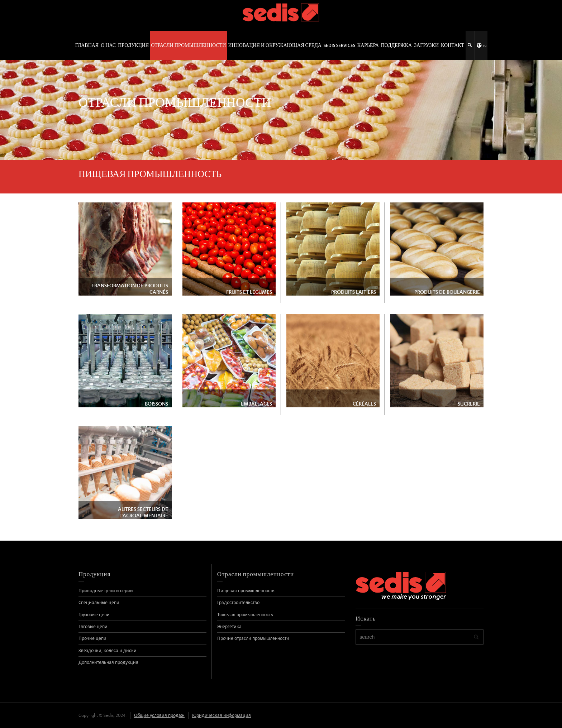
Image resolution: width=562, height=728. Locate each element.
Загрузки (426, 45)
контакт (453, 45)
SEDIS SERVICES (339, 45)
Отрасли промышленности (188, 45)
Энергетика (229, 626)
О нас (108, 45)
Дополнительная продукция (108, 662)
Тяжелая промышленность (245, 615)
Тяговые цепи (93, 626)
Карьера (368, 45)
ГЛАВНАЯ (87, 45)
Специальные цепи (99, 602)
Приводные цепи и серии (106, 591)
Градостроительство (238, 602)
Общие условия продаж (159, 715)
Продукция (133, 45)
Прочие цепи (92, 638)
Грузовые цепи (94, 615)
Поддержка (396, 45)
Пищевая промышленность (246, 591)
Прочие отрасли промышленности (253, 638)
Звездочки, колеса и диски (108, 650)
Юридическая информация (222, 715)
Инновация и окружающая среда (275, 45)
